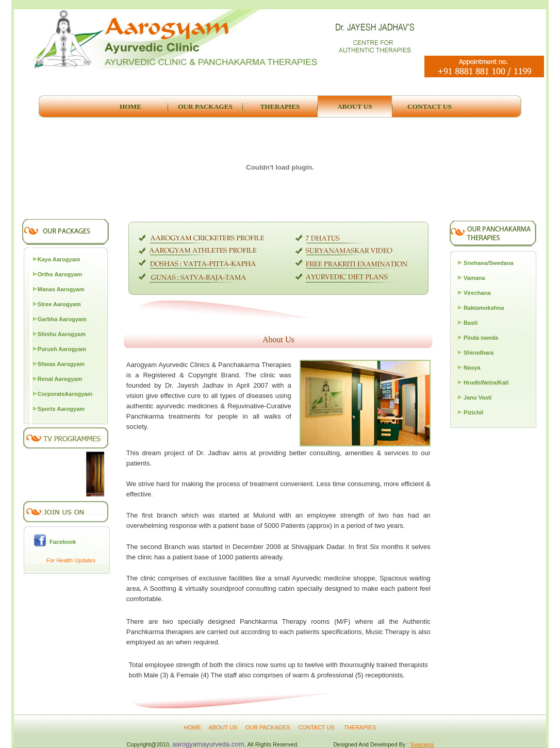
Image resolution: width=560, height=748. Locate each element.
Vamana (474, 278)
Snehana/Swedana (489, 263)
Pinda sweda (481, 338)
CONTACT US (317, 727)
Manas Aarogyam (61, 289)
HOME (193, 727)
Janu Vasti (477, 397)
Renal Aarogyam (60, 379)
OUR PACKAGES (268, 727)
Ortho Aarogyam (60, 274)
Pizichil (473, 412)
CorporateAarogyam (65, 394)
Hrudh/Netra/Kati (486, 383)
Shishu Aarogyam (62, 334)
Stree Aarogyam (59, 304)
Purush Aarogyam (62, 349)
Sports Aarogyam (61, 409)
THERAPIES (360, 727)
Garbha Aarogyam (62, 319)
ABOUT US (223, 727)
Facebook (61, 542)
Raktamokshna (484, 308)
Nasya (472, 368)
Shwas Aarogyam (61, 364)
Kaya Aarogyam (59, 259)
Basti (471, 323)
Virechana (477, 293)
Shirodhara (479, 353)
